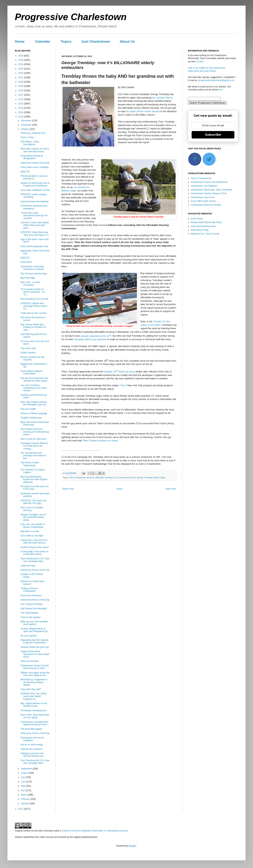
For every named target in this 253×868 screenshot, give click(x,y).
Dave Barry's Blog (200, 230)
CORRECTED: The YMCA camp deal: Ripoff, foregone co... (33, 696)
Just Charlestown (96, 41)
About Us (127, 41)
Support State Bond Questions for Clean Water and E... (35, 654)
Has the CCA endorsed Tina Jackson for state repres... (35, 379)
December (27, 121)
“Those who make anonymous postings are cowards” (34, 216)
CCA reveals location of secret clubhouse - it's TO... (33, 292)
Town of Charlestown (201, 178)
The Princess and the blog (33, 274)
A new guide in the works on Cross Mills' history (34, 553)
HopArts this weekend (31, 749)
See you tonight (28, 409)
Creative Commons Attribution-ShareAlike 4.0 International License (95, 831)
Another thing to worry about (35, 547)
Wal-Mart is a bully (30, 531)
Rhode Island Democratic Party (206, 222)
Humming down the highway (35, 201)
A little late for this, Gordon (34, 313)
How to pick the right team (33, 439)
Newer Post (68, 489)
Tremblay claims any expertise (90, 339)
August (25, 773)
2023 (21, 69)
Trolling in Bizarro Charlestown (29, 590)
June (24, 782)
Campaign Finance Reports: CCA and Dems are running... (34, 446)
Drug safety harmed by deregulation (32, 157)
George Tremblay (144, 478)
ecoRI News (197, 219)
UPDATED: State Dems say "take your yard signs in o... (35, 234)
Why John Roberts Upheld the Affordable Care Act (33, 403)
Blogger (132, 846)
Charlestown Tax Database (204, 186)
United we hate (28, 566)
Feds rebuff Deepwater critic (34, 246)
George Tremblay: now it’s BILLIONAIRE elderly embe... (33, 517)
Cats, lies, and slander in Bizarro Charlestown (33, 526)
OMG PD (25, 172)
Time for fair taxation (31, 617)
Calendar (43, 41)
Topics (66, 41)
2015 (21, 104)
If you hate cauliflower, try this (35, 190)
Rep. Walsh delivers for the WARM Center (34, 705)
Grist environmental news (203, 226)
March (24, 795)
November (27, 125)
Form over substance (31, 596)
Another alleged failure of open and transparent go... (35, 630)
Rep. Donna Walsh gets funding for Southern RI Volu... (33, 327)
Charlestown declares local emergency (34, 207)
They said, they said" (31, 689)
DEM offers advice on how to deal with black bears (35, 150)
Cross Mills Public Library (203, 201)
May (23, 786)
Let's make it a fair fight (32, 536)
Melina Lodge (159, 478)
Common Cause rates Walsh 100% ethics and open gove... (35, 225)
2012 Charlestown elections (82, 478)
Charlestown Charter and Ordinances (209, 182)
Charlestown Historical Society (206, 205)
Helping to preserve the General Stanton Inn (32, 755)
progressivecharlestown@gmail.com (216, 80)
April (24, 790)
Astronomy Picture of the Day (35, 163)
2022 (21, 73)
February (26, 799)
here (220, 90)
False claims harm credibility (35, 167)
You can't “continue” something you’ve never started (34, 388)
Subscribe (213, 135)
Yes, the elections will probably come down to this (33, 456)
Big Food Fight (28, 278)
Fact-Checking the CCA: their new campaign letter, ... (35, 560)
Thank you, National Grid (33, 133)
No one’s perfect (29, 636)
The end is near (28, 348)
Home (20, 41)
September (27, 769)
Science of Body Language (34, 413)
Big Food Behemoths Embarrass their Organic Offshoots (34, 479)
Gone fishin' (26, 262)
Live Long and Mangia (31, 604)
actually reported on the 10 (96, 336)
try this (200, 62)
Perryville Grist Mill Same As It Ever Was (35, 488)
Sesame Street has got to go (35, 647)
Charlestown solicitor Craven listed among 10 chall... (35, 667)
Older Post (170, 489)
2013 (21, 112)
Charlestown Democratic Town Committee (211, 190)
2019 (21, 86)
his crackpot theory (162, 98)
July (23, 777)
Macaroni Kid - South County (205, 234)
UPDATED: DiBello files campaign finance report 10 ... (34, 306)
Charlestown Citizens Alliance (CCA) (209, 193)
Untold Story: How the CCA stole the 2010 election (34, 541)
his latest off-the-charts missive (143, 111)
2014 (21, 108)
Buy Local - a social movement (30, 283)
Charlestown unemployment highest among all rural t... (35, 723)
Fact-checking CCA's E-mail (34, 299)
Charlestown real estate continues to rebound (32, 268)
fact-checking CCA (127, 478)
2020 (21, 82)
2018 (21, 91)
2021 (21, 78)
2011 (21, 809)
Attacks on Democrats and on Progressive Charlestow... (35, 184)
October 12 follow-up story (119, 372)
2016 (21, 99)
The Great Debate (29, 613)
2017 (21, 95)
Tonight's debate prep (31, 418)
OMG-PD (25, 258)
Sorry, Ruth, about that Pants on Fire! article (35, 716)
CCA (116, 478)
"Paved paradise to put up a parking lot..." (34, 177)
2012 (21, 117)
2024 (21, 64)
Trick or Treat (27, 137)
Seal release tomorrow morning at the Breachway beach (35, 432)
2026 (21, 56)
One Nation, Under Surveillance (30, 143)
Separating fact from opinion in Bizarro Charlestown (34, 641)
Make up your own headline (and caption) (34, 623)
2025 (21, 60)
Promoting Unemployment (33, 711)
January (25, 804)
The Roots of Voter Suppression (30, 464)
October (25, 129)
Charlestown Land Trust (202, 197)
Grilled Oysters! (28, 353)
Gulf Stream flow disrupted (34, 609)
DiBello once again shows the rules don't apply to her (35, 674)
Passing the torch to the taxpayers (32, 739)
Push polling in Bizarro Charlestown (32, 372)
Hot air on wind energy (32, 745)
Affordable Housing (104, 478)
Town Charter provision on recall (100, 441)
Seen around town (29, 661)
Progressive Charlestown (71, 17)
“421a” (123, 385)
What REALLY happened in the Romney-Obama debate (34, 682)
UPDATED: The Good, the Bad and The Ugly (33, 502)
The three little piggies (31, 729)
